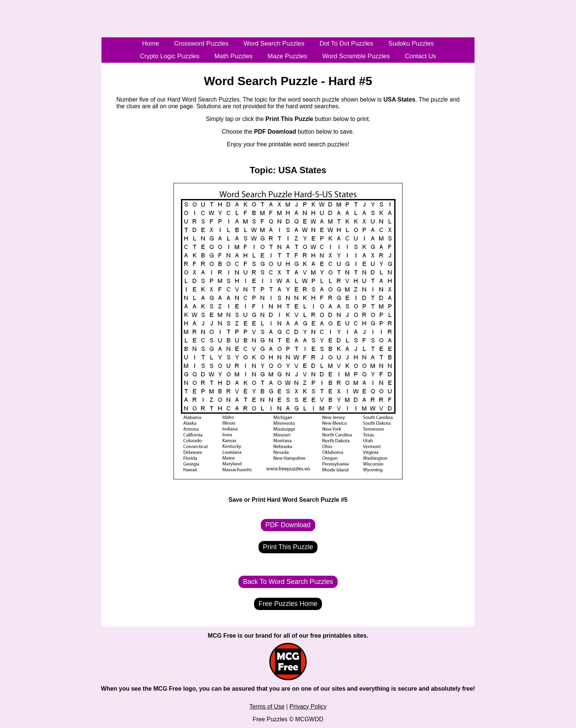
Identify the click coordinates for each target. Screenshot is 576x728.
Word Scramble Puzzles (356, 56)
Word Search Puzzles (274, 43)
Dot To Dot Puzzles (346, 43)
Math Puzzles (234, 56)
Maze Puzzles (287, 56)
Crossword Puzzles (201, 43)
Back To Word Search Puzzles (288, 582)
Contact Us (420, 56)
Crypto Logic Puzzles (170, 56)
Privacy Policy (308, 707)
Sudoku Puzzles (411, 43)
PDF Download (288, 525)
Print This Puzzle (288, 547)
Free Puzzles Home (288, 604)
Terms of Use (267, 707)
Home (151, 43)
